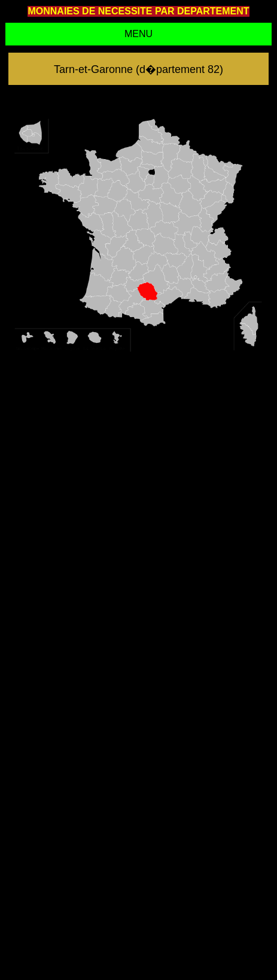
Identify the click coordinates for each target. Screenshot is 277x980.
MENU (138, 34)
